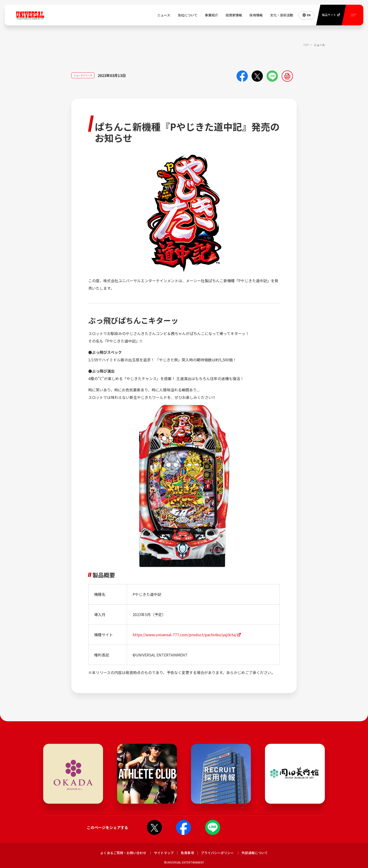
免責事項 (187, 853)
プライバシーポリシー (217, 853)
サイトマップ (164, 853)
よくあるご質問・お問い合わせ (123, 853)
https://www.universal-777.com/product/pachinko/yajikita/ (185, 635)
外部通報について (255, 853)
